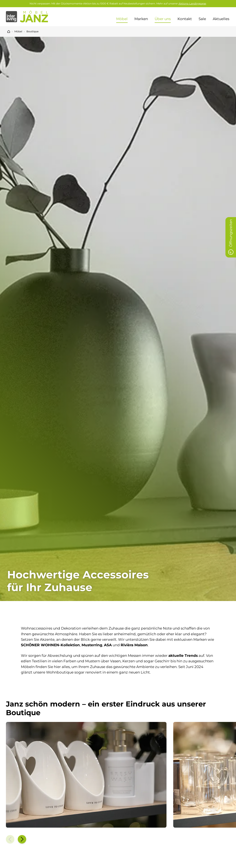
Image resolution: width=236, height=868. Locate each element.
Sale (202, 19)
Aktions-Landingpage (192, 3)
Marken (141, 19)
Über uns (163, 19)
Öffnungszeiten (231, 238)
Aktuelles (221, 19)
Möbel (122, 19)
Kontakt (185, 19)
